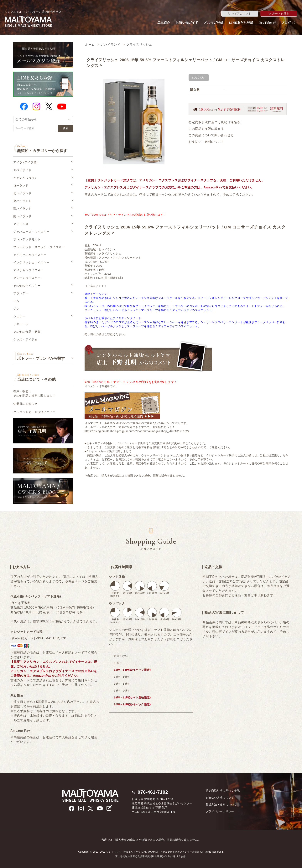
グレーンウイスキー (27, 278)
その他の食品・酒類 (27, 332)
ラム (16, 301)
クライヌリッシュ (139, 45)
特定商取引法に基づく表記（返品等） (216, 122)
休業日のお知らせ (25, 404)
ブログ (286, 23)
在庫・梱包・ (34, 394)
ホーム (90, 45)
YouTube (265, 23)
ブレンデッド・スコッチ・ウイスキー (39, 247)
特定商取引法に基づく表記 (223, 791)
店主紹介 (164, 23)
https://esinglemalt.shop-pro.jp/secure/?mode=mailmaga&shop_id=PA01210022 (137, 431)
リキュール (21, 324)
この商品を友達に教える (206, 129)
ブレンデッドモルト (27, 239)
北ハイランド (111, 45)
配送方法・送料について (221, 804)
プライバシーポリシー (220, 811)
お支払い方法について (220, 798)
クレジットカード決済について (34, 412)
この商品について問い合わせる (211, 135)
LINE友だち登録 (241, 23)
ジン (16, 309)
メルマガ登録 (214, 23)
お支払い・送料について (206, 142)
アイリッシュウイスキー (30, 255)
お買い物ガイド (187, 23)
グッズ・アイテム (25, 339)
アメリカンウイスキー (28, 270)
